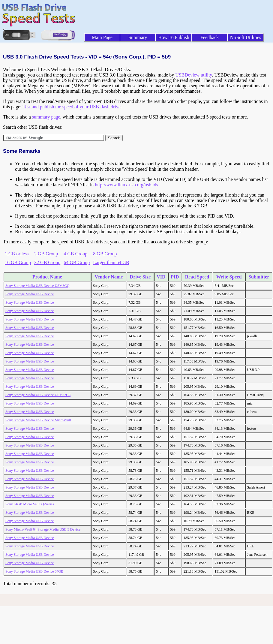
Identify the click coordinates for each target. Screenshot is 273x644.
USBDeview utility (193, 75)
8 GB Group (105, 254)
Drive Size (140, 277)
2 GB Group (46, 254)
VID (161, 277)
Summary (138, 37)
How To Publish (174, 37)
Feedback (210, 37)
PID (175, 277)
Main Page (102, 37)
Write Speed (229, 277)
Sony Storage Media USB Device (30, 294)
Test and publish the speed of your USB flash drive (71, 107)
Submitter (259, 277)
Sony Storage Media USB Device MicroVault (38, 420)
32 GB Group (47, 262)
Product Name (47, 277)
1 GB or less (17, 254)
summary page (46, 117)
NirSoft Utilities (246, 37)
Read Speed (197, 277)
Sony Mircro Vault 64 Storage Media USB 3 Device (43, 529)
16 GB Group (18, 262)
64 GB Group (77, 262)
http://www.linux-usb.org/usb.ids (126, 185)
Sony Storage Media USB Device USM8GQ (37, 286)
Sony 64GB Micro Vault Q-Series (30, 504)
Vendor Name (109, 277)
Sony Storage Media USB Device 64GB (34, 571)
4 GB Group (75, 254)
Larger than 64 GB (111, 262)
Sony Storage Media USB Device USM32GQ (38, 395)
